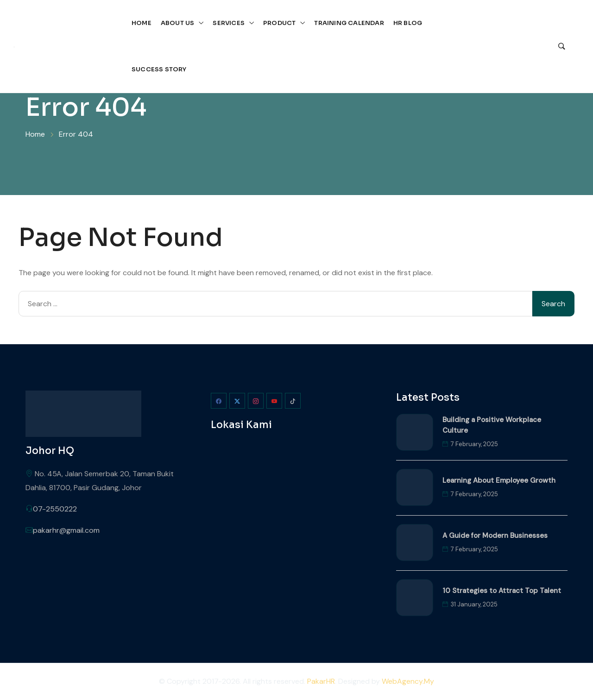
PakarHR (321, 681)
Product (279, 23)
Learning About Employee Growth (499, 480)
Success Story (159, 69)
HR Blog (408, 23)
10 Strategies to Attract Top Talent (502, 591)
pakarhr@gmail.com (66, 530)
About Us (178, 23)
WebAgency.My (408, 681)
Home (142, 23)
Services (229, 23)
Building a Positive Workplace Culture (492, 425)
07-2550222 (55, 509)
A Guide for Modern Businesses (495, 536)
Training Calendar (349, 23)
